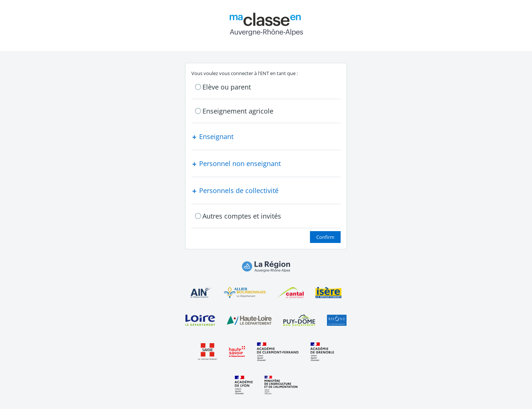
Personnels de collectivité (235, 190)
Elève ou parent (227, 87)
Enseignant (212, 136)
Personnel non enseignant (236, 163)
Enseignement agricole (238, 111)
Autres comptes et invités (242, 216)
